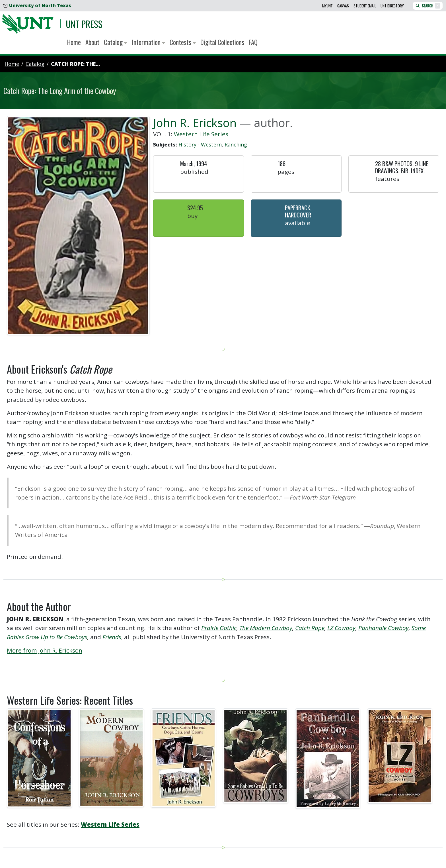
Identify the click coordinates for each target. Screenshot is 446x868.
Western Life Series (201, 134)
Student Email (365, 6)
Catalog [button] (116, 42)
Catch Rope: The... (75, 64)
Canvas (343, 6)
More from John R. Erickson (45, 650)
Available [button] (298, 223)
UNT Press (84, 24)
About (92, 42)
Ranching (236, 144)
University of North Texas (37, 5)
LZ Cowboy (341, 628)
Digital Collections (222, 42)
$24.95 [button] (195, 208)
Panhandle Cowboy (384, 628)
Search (428, 6)
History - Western (200, 144)
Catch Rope (310, 628)
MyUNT (327, 6)
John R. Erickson (195, 123)
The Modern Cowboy (266, 628)
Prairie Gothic (219, 628)
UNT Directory (392, 6)
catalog (35, 64)
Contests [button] (183, 42)
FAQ (253, 42)
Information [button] (148, 42)
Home (74, 42)
